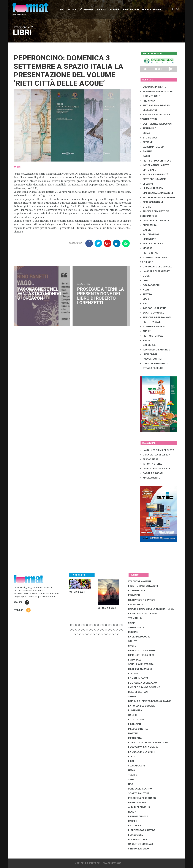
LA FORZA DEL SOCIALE (155, 221)
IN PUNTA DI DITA (151, 464)
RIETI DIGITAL (149, 253)
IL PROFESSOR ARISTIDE (155, 350)
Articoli (72, 9)
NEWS (145, 290)
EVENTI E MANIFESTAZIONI (156, 92)
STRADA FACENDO (152, 368)
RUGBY (145, 331)
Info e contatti (130, 9)
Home (62, 9)
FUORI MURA (148, 225)
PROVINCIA (148, 101)
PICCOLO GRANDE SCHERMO (157, 198)
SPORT (145, 299)
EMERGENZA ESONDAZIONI (156, 193)
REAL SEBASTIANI (151, 202)
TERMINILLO (148, 128)
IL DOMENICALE (150, 96)
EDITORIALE (148, 170)
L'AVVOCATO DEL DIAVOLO (156, 267)
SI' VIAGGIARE (149, 459)
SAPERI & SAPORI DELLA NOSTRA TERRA (151, 609)
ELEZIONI (146, 184)
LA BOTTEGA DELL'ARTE (155, 469)
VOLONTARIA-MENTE (153, 87)
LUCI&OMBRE (149, 354)
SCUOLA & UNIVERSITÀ (154, 174)
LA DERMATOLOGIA (152, 147)
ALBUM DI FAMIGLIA (152, 327)
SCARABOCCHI (150, 285)
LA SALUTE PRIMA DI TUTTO (157, 450)
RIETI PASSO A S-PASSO (155, 105)
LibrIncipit (148, 239)
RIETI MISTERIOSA (151, 336)
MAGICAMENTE (150, 478)
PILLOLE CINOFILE (151, 244)
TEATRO (146, 294)
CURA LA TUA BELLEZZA (155, 455)
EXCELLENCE (149, 110)
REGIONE (146, 142)
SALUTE (146, 151)
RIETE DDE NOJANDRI (153, 179)
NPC (144, 304)
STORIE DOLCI (149, 138)
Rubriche (102, 9)
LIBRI (144, 281)
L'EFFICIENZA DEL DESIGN (156, 124)
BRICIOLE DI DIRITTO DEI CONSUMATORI (150, 701)
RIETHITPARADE (150, 322)
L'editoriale (87, 9)
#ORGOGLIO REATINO (153, 308)
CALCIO (146, 230)
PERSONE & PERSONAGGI (155, 317)
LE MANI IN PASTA (151, 188)
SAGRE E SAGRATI (151, 473)
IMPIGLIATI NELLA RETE (154, 165)
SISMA (145, 133)
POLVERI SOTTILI (151, 359)
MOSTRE (146, 248)
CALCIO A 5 (148, 345)
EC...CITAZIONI (149, 234)
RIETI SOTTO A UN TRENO (156, 161)
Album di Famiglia (152, 9)
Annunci (114, 9)
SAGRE (145, 156)
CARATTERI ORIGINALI (154, 364)
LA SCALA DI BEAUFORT (155, 271)
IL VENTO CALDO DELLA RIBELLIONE (148, 743)
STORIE (145, 207)
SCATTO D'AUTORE (152, 313)
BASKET (146, 341)
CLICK (145, 276)
